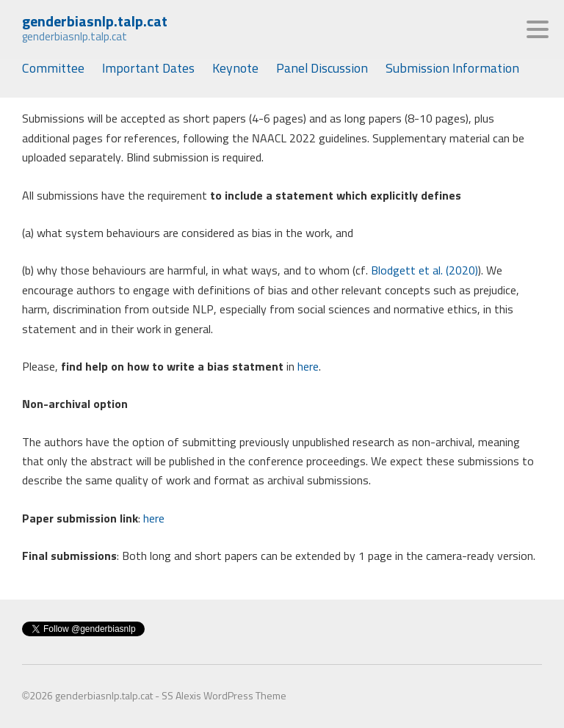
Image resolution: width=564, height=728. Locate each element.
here (307, 367)
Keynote (235, 69)
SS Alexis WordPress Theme (224, 696)
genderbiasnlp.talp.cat (95, 22)
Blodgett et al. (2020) (424, 271)
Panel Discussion (322, 69)
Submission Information (452, 69)
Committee (53, 69)
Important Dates (148, 69)
